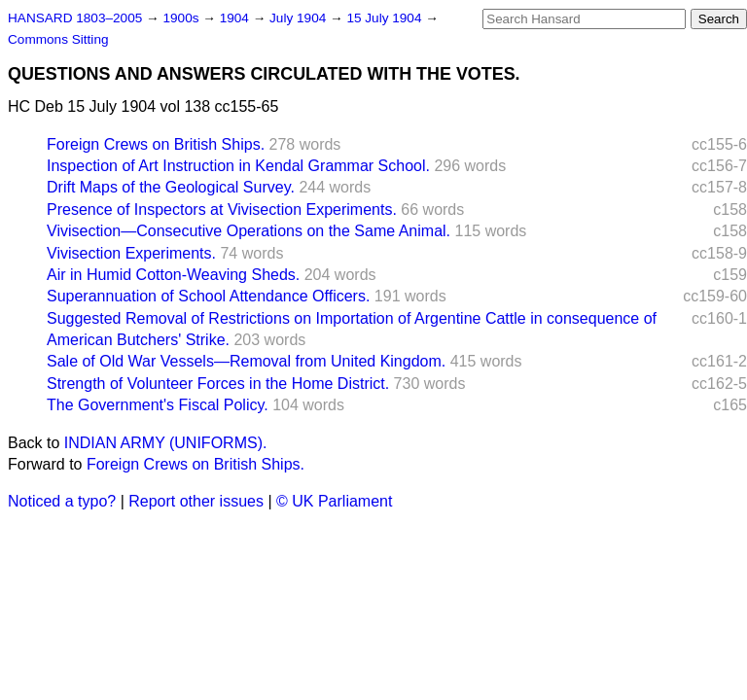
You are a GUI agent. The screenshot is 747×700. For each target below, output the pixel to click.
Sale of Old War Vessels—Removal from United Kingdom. (246, 361)
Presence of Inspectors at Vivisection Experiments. (222, 210)
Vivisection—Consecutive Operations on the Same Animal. (249, 231)
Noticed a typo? (62, 501)
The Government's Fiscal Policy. (158, 405)
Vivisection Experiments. (131, 253)
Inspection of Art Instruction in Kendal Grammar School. (238, 166)
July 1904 (300, 18)
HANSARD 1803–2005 (75, 18)
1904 (236, 18)
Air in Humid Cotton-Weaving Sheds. (173, 275)
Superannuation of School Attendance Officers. (208, 296)
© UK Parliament (334, 501)
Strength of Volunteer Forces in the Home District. (218, 384)
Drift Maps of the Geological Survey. (171, 187)
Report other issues (196, 501)
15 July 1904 (386, 18)
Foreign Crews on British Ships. (156, 144)
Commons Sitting (58, 39)
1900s (182, 18)
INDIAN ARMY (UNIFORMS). (166, 443)
